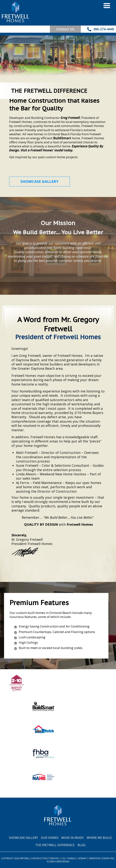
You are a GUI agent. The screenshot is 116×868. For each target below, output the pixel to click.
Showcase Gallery (23, 838)
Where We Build (99, 838)
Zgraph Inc (108, 858)
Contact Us (65, 29)
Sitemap (82, 858)
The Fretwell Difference (55, 845)
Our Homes (50, 838)
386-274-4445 (101, 29)
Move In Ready (73, 838)
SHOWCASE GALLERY (39, 181)
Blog (81, 845)
